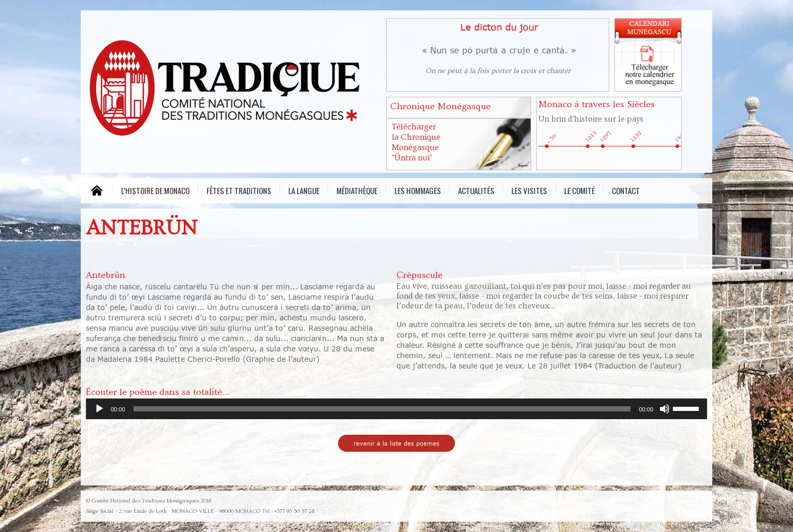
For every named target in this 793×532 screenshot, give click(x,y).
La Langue (304, 189)
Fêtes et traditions (239, 189)
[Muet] (665, 409)
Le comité (579, 189)
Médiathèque (357, 189)
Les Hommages (418, 189)
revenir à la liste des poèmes (396, 443)
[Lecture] (99, 409)
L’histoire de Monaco (155, 189)
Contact (626, 189)
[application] (396, 409)
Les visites (529, 189)
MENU (97, 191)
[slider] (382, 409)
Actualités (476, 189)
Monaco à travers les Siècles (597, 104)
